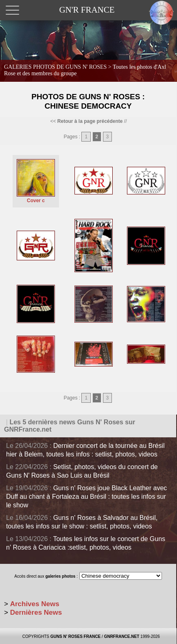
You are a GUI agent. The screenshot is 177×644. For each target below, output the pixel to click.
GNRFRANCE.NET (122, 636)
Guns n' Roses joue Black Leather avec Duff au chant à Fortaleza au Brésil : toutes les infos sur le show (86, 497)
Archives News (35, 604)
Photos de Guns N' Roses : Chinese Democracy (88, 101)
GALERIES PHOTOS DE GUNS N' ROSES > (85, 70)
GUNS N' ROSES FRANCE (76, 636)
